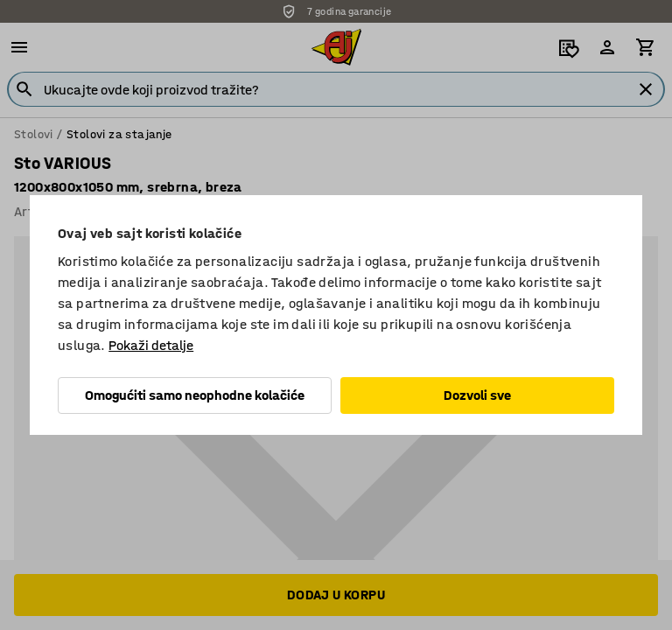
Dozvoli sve (477, 395)
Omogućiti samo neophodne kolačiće (195, 395)
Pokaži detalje (151, 345)
